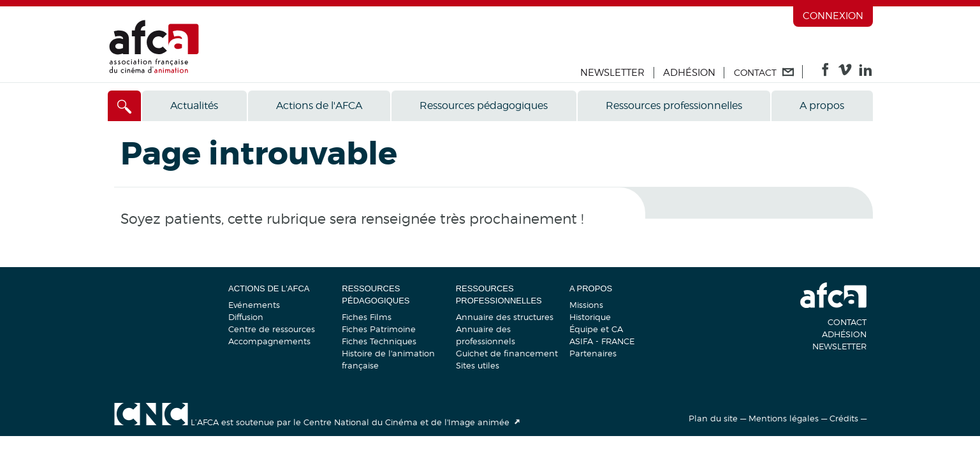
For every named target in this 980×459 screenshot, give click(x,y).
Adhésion (689, 73)
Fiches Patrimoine (379, 329)
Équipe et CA (596, 329)
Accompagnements (269, 341)
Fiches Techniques (379, 341)
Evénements (254, 305)
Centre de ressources (272, 329)
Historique (590, 317)
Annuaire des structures (505, 317)
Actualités (194, 106)
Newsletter (612, 73)
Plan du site (713, 418)
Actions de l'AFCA (319, 106)
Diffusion (246, 317)
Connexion (833, 16)
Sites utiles (478, 365)
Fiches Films (367, 317)
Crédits (844, 418)
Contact (847, 322)
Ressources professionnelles (674, 106)
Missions (586, 305)
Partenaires (593, 353)
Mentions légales (784, 418)
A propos (822, 106)
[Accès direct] (125, 106)
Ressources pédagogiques (484, 106)
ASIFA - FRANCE (602, 341)
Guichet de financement (507, 353)
